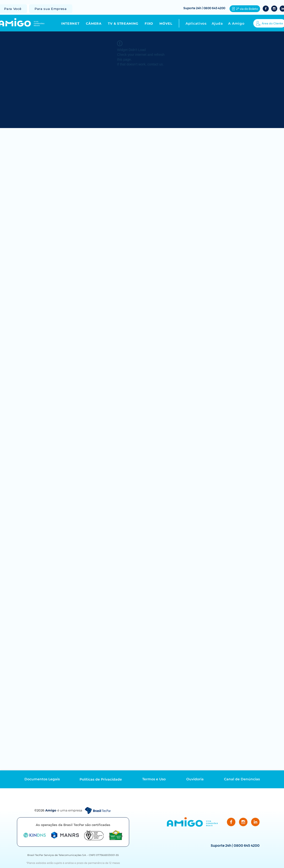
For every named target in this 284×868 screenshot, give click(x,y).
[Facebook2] (266, 9)
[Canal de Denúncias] (242, 779)
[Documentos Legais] (42, 779)
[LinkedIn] (255, 822)
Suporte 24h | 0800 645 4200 (204, 8)
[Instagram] (243, 822)
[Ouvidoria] (195, 779)
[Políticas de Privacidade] (101, 779)
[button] (74, 23)
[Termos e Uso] (154, 779)
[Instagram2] (274, 9)
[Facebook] (231, 822)
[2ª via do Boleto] (245, 9)
